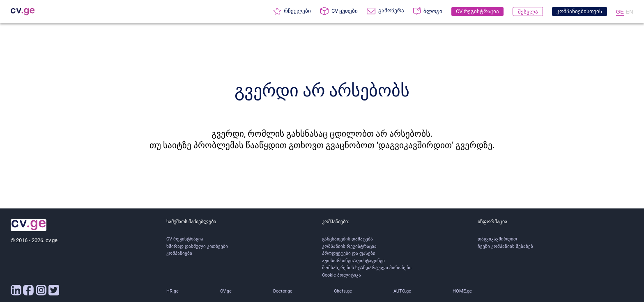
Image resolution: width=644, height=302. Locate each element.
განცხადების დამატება (347, 239)
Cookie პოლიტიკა (342, 275)
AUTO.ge (402, 291)
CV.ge (226, 291)
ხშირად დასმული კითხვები (197, 246)
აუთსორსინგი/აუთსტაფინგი (353, 261)
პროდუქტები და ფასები (349, 253)
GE (620, 12)
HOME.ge (462, 291)
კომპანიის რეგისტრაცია (349, 246)
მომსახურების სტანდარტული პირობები (367, 268)
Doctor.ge (283, 291)
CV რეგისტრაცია (185, 239)
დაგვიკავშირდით (497, 239)
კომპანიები (179, 253)
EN (629, 12)
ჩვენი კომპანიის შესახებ (505, 246)
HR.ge (172, 291)
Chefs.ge (343, 291)
